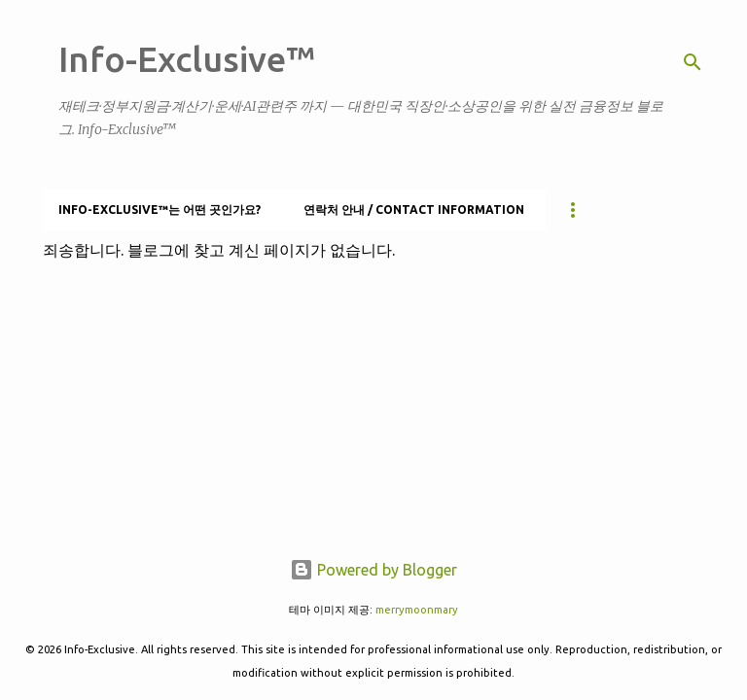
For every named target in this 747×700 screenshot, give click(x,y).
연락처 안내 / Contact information (414, 210)
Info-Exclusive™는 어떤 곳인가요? (160, 210)
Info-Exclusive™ (187, 59)
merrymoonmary (417, 610)
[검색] (693, 62)
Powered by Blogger (373, 570)
